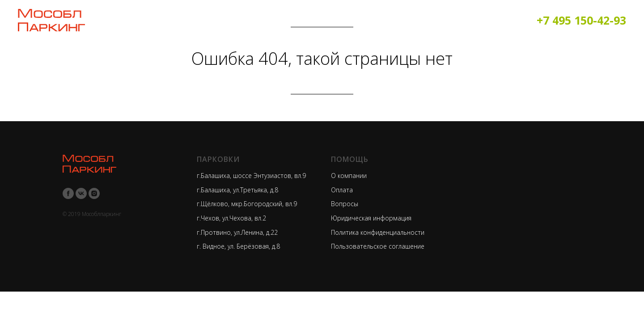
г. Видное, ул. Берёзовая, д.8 (238, 246)
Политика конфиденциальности (378, 232)
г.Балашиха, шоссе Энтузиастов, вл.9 (251, 176)
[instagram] (94, 193)
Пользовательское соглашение (378, 246)
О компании (349, 176)
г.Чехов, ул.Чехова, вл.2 (231, 218)
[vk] (81, 193)
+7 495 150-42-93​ (581, 20)
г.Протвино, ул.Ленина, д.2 (235, 232)
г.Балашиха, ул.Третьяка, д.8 (237, 190)
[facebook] (68, 193)
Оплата (342, 190)
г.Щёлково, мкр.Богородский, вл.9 (247, 204)
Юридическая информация (371, 218)
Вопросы (345, 204)
